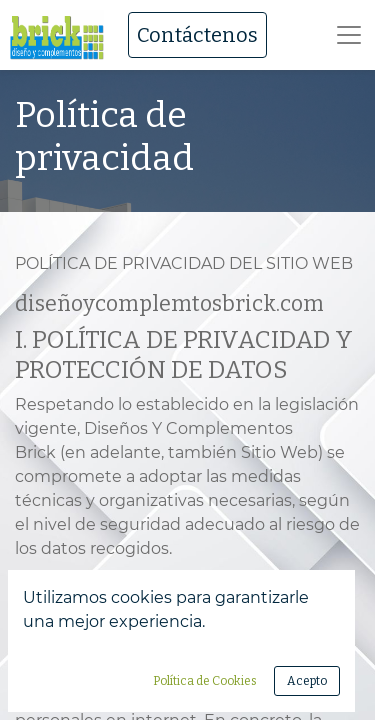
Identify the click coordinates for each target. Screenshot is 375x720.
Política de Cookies (205, 681)
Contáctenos (197, 35)
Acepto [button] (307, 681)
